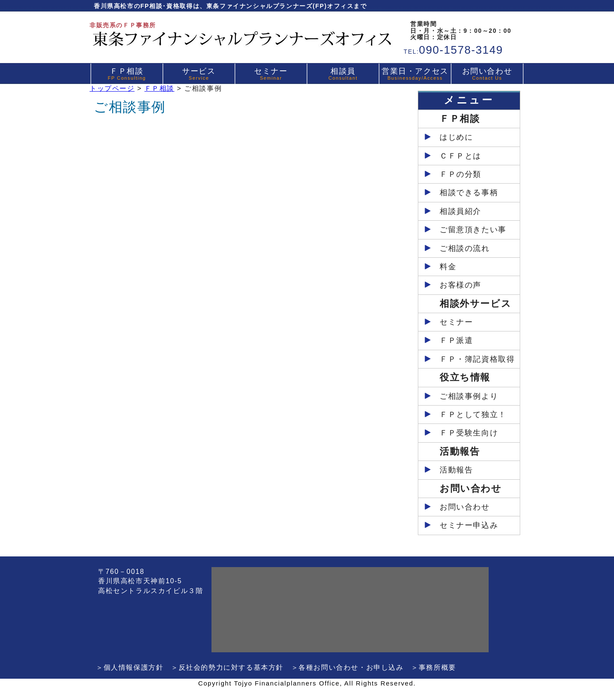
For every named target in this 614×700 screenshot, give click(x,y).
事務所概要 (437, 667)
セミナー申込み (469, 525)
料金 (448, 267)
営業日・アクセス (415, 74)
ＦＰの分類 (460, 174)
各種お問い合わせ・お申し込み (351, 667)
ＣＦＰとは (460, 156)
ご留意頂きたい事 (473, 230)
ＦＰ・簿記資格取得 (477, 359)
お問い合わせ (487, 74)
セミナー (271, 74)
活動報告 (456, 470)
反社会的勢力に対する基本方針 (231, 667)
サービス (199, 74)
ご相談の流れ (465, 248)
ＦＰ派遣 (456, 340)
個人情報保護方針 (134, 667)
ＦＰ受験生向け (469, 433)
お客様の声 (460, 285)
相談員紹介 (460, 211)
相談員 (343, 74)
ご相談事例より (469, 396)
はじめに (456, 137)
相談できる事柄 (469, 193)
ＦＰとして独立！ (473, 415)
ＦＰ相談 (127, 74)
